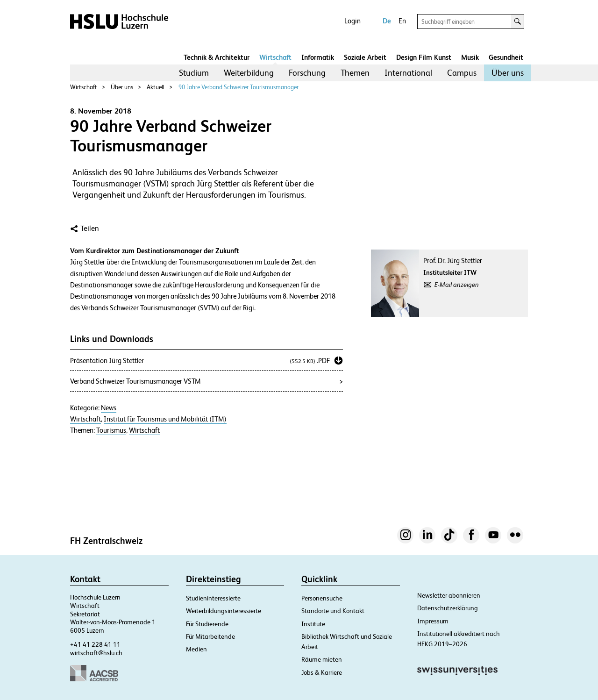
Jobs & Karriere (322, 672)
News (109, 408)
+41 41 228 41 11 (95, 644)
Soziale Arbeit (365, 57)
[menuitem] (194, 73)
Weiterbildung (249, 73)
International (408, 73)
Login (352, 21)
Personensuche (322, 598)
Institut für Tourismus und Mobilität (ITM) (165, 419)
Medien (196, 649)
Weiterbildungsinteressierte (224, 611)
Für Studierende (207, 624)
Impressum (433, 621)
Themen (355, 73)
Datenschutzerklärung (448, 608)
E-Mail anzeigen (457, 285)
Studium (194, 73)
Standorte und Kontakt (333, 611)
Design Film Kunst (424, 57)
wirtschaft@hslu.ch (96, 653)
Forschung (307, 73)
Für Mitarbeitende (210, 636)
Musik (470, 57)
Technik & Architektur (217, 57)
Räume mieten (322, 659)
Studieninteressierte (213, 598)
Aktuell (156, 87)
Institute (313, 624)
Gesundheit (506, 57)
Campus (462, 73)
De (387, 21)
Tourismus (111, 430)
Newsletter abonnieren (449, 595)
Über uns (508, 73)
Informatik (318, 57)
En (402, 21)
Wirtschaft (275, 57)
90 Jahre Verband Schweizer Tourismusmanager (238, 87)
